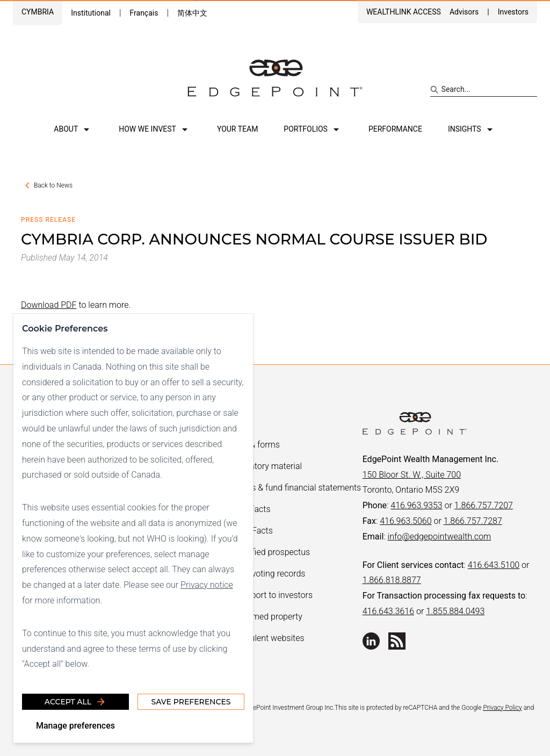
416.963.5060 (406, 521)
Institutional (91, 13)
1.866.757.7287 (473, 521)
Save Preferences (191, 702)
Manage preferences (75, 726)
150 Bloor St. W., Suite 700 (412, 475)
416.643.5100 (494, 565)
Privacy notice (207, 585)
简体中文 (192, 13)
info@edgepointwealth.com (440, 537)
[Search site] (484, 90)
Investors (513, 12)
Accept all (75, 702)
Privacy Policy (502, 708)
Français (144, 13)
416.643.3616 (388, 611)
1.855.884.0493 (455, 611)
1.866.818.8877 (392, 580)
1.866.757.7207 (484, 505)
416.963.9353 (416, 505)
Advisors (464, 12)
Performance (395, 129)
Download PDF (49, 305)
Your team (237, 129)
